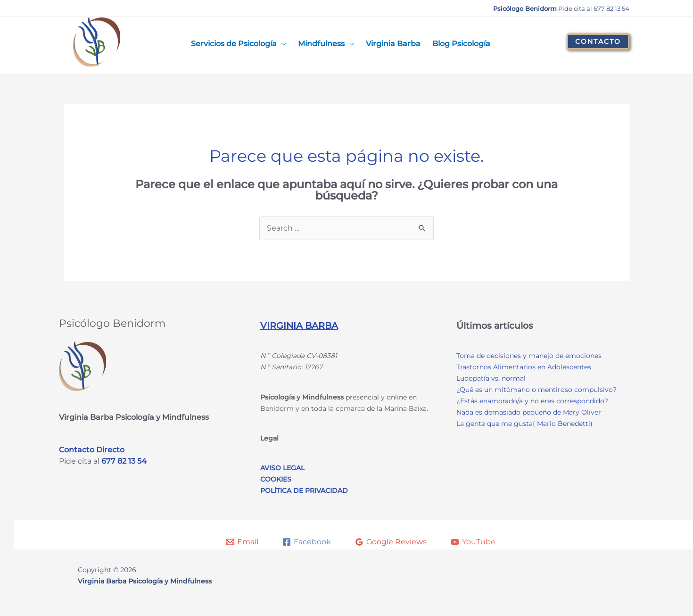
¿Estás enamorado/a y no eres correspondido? (532, 401)
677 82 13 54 (124, 461)
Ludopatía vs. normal (491, 378)
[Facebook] (307, 542)
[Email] (242, 542)
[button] (598, 42)
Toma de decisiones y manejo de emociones (529, 356)
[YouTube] (473, 542)
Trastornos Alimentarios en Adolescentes (524, 367)
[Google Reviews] (391, 542)
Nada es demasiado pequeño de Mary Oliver (529, 412)
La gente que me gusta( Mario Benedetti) (524, 424)
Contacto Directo (92, 450)
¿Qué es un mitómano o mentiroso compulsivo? (536, 390)
